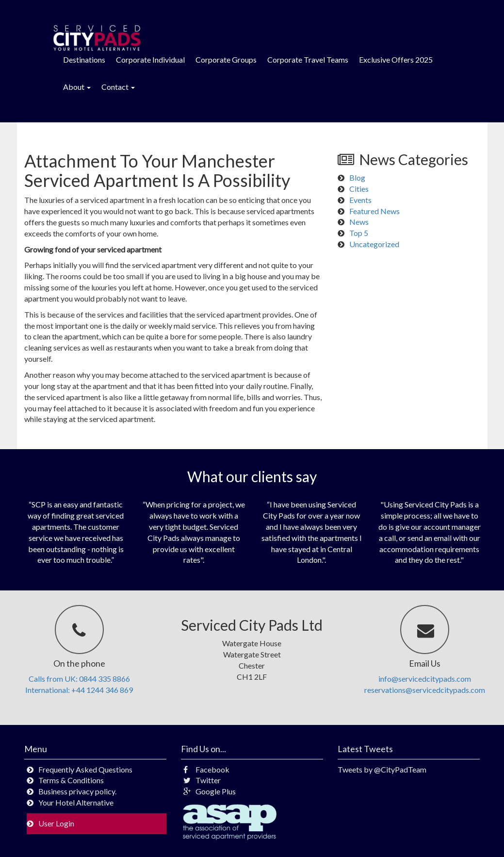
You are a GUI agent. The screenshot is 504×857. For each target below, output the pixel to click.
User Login (56, 823)
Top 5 (359, 233)
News (359, 222)
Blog (357, 177)
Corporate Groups (226, 59)
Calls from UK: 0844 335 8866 (79, 679)
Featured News (374, 211)
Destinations (84, 59)
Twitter (202, 780)
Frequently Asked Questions (85, 769)
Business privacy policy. (77, 791)
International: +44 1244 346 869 (79, 690)
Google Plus (210, 791)
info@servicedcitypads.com (425, 679)
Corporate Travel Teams (308, 59)
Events (360, 200)
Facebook (206, 769)
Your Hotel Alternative (76, 802)
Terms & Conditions (71, 780)
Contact (118, 87)
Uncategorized (374, 244)
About (77, 87)
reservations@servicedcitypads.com (425, 690)
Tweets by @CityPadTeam (382, 769)
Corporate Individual (150, 59)
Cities (359, 189)
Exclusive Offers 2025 (396, 59)
